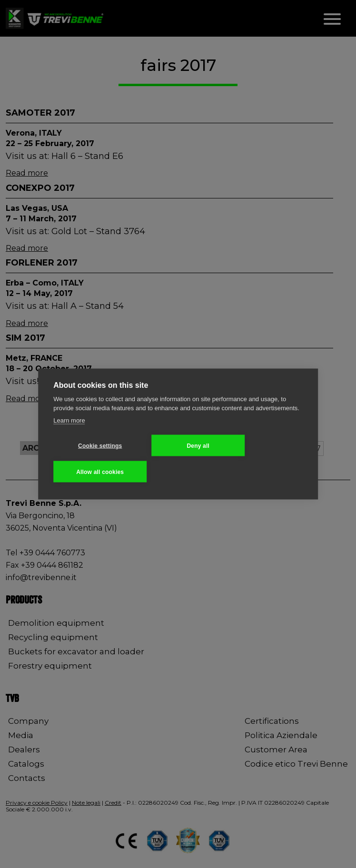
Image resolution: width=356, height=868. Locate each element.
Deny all (198, 445)
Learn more (69, 420)
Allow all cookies (100, 472)
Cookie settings (100, 445)
